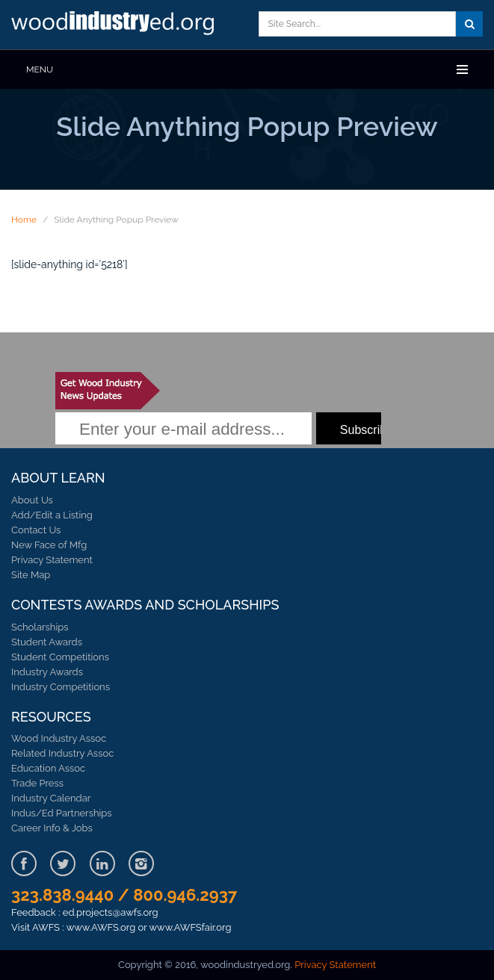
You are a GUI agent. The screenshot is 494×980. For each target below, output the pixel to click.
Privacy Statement (52, 560)
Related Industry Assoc (62, 753)
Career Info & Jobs (52, 828)
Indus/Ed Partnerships (62, 813)
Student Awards (47, 642)
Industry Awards (47, 672)
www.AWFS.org (101, 927)
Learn (116, 25)
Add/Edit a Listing (52, 515)
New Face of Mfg (49, 545)
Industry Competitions (61, 687)
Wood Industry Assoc (59, 738)
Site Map (31, 575)
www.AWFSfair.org (191, 927)
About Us (32, 500)
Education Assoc (48, 768)
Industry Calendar (51, 798)
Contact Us (36, 530)
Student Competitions (60, 657)
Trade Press (37, 783)
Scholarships (40, 627)
